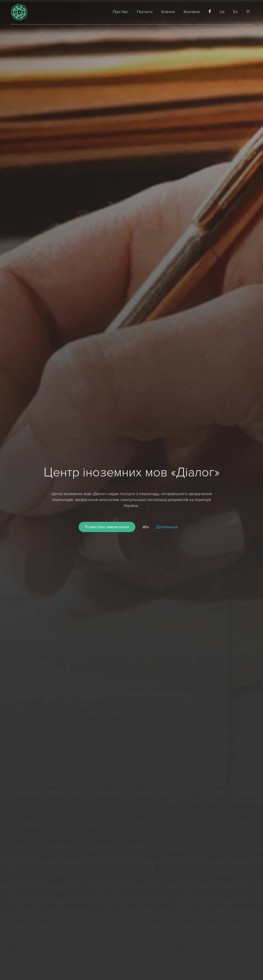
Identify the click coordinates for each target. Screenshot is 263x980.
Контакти (192, 12)
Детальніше (167, 527)
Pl (248, 12)
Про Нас (120, 12)
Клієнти (168, 12)
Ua (222, 12)
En (236, 12)
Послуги (145, 12)
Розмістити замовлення (107, 527)
